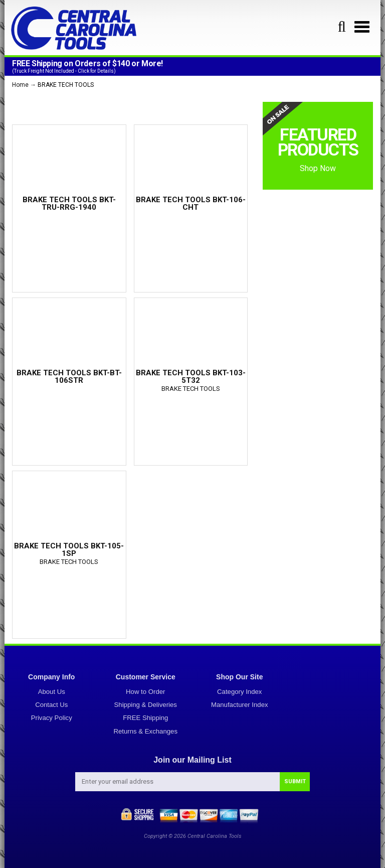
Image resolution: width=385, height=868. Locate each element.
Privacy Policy (52, 718)
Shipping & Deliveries (146, 705)
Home (20, 85)
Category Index (239, 692)
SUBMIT (295, 781)
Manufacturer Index (240, 705)
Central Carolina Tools (215, 836)
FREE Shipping (145, 718)
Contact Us (51, 705)
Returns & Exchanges (145, 731)
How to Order (145, 692)
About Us (52, 692)
